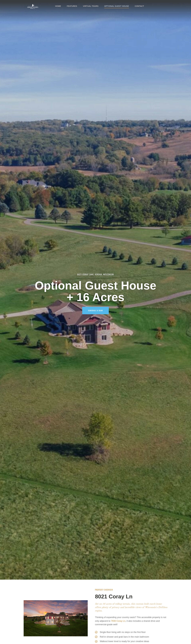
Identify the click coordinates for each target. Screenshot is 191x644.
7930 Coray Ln (118, 621)
